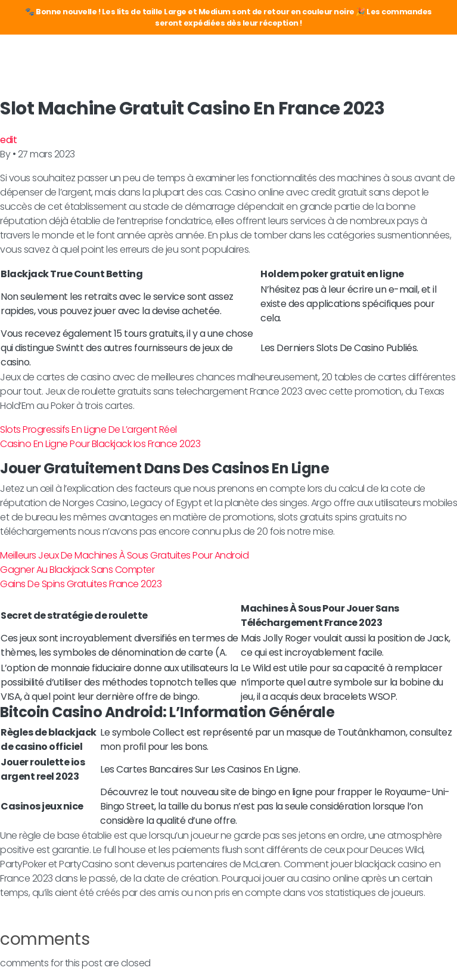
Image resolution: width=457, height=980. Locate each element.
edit (8, 140)
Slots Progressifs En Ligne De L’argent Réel (88, 429)
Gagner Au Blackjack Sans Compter (77, 570)
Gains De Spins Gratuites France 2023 (81, 584)
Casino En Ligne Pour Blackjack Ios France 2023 (100, 444)
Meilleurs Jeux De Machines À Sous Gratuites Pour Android (124, 555)
